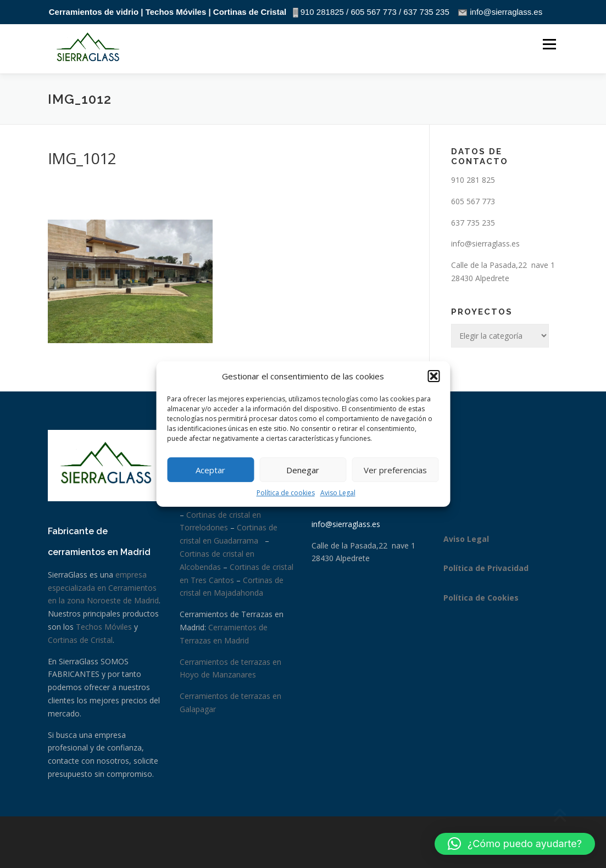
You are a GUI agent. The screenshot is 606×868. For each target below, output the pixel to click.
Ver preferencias (395, 470)
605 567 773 (473, 201)
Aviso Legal (338, 493)
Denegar (303, 470)
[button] (433, 376)
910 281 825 (473, 180)
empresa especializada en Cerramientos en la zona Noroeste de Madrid (103, 588)
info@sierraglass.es (485, 243)
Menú (549, 45)
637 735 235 (473, 223)
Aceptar (210, 470)
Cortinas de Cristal (80, 640)
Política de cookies (286, 493)
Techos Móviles (104, 627)
